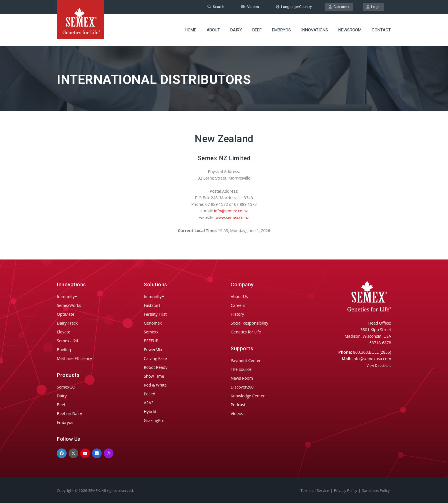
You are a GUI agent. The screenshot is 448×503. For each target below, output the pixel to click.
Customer (339, 7)
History (237, 314)
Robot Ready (156, 367)
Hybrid (150, 412)
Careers (238, 305)
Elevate (64, 332)
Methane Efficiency (74, 358)
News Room (242, 378)
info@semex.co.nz (231, 211)
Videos (250, 7)
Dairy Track (67, 323)
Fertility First (155, 314)
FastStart (152, 305)
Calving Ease (155, 358)
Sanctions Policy (376, 490)
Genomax (153, 323)
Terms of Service (315, 490)
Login (373, 7)
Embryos (281, 30)
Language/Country (294, 7)
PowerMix (153, 350)
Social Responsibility (249, 323)
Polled (149, 394)
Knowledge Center (248, 396)
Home (191, 30)
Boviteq (64, 350)
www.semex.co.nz (232, 217)
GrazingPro (154, 420)
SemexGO (66, 387)
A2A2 (149, 403)
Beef (257, 30)
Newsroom (350, 30)
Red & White (155, 385)
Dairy (236, 30)
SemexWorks (69, 305)
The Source (241, 369)
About (213, 30)
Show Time (154, 376)
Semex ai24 (68, 341)
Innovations (315, 30)
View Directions (379, 366)
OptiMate (66, 314)
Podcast (238, 405)
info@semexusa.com (372, 359)
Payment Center (246, 360)
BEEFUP (151, 341)
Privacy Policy (346, 490)
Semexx (151, 332)
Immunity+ (67, 296)
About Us (239, 296)
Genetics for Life (246, 332)
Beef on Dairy (69, 414)
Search (216, 7)
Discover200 (242, 387)
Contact (381, 30)
